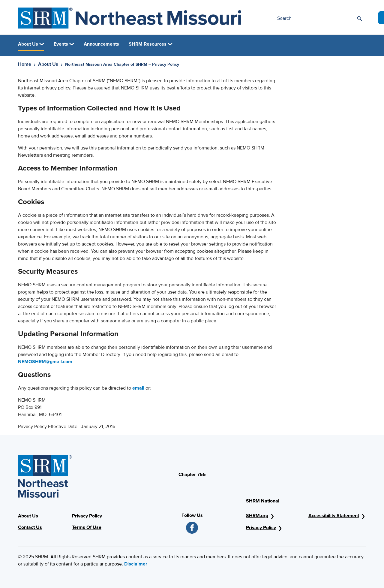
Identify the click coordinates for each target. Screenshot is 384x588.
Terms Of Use (87, 527)
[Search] (359, 19)
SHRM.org (257, 516)
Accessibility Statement (334, 516)
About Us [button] (28, 44)
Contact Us (30, 527)
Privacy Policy (87, 516)
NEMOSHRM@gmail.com (45, 362)
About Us (48, 64)
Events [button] (61, 44)
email (138, 388)
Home (25, 64)
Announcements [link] (101, 44)
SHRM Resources (148, 44)
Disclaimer (136, 564)
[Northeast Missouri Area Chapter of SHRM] (130, 18)
